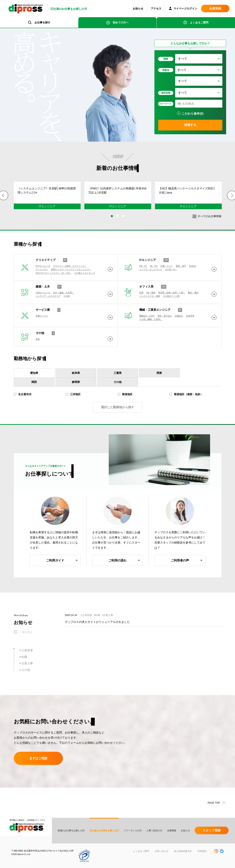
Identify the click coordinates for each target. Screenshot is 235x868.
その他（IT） (171, 283)
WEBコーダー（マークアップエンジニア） (71, 283)
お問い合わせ (161, 863)
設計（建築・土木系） (64, 306)
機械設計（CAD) (147, 330)
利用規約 (202, 863)
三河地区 (73, 401)
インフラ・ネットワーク (151, 283)
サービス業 (43, 324)
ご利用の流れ (117, 571)
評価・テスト (167, 280)
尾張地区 (125, 401)
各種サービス (42, 330)
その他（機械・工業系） (151, 333)
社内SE (192, 280)
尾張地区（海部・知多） (186, 401)
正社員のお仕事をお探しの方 (104, 843)
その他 (67, 310)
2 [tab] (118, 220)
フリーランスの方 (133, 843)
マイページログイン (183, 9)
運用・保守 (181, 280)
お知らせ (138, 8)
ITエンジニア (148, 274)
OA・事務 (151, 306)
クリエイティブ (46, 274)
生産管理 (190, 330)
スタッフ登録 (212, 842)
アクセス (156, 8)
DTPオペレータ (43, 280)
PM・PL (143, 280)
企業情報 (172, 843)
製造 (38, 353)
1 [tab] (112, 220)
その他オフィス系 (171, 310)
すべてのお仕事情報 (210, 216)
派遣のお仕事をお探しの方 (71, 843)
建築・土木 (43, 300)
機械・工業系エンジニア (155, 324)
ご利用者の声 (180, 571)
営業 (141, 306)
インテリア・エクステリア (48, 310)
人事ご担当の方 (154, 843)
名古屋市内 (23, 401)
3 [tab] (123, 220)
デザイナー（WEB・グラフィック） (70, 280)
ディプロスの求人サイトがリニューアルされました (97, 624)
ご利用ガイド (55, 571)
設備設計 (179, 330)
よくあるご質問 (199, 22)
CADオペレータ (43, 306)
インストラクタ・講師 (150, 310)
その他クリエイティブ (85, 287)
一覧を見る (26, 632)
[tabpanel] (46, 200)
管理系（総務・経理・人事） (172, 306)
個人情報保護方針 (183, 863)
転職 (24, 657)
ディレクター (42, 283)
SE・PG (154, 280)
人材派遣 (27, 650)
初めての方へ (121, 22)
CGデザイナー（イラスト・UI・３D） (54, 287)
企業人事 (27, 663)
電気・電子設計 (165, 330)
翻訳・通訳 (193, 306)
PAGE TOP (214, 815)
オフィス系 (146, 300)
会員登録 (215, 8)
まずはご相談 (38, 760)
